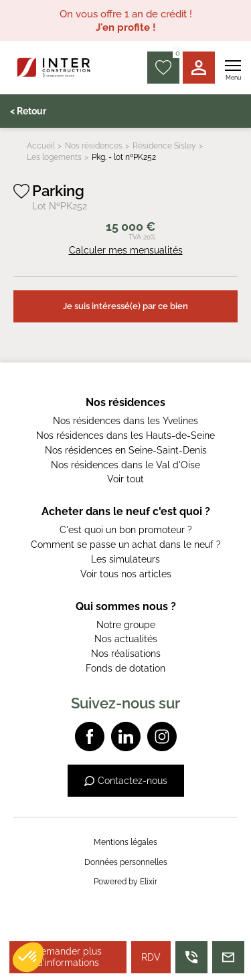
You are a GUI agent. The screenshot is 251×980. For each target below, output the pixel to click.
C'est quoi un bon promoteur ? (126, 530)
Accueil (41, 146)
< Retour (28, 111)
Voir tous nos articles (126, 574)
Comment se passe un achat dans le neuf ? (126, 545)
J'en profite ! (126, 27)
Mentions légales (125, 842)
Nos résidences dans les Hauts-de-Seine (125, 435)
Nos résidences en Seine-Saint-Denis (126, 450)
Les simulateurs (125, 559)
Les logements (54, 157)
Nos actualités (126, 639)
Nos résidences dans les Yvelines (125, 421)
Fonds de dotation (125, 668)
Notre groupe (126, 625)
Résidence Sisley (164, 146)
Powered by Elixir (125, 882)
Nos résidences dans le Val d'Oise (125, 465)
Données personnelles (126, 862)
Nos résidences (94, 146)
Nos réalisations (126, 654)
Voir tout (125, 479)
